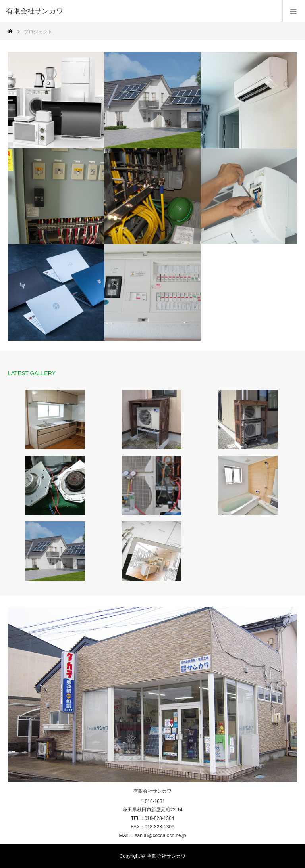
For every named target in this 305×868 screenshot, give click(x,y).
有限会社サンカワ (35, 11)
